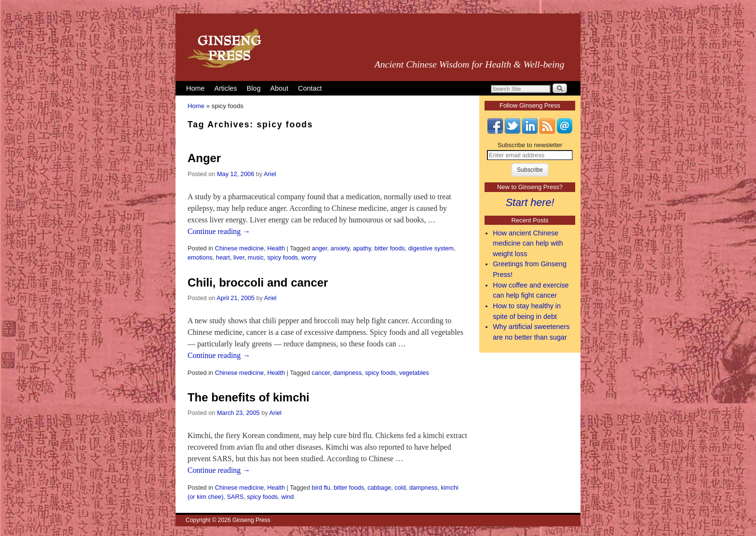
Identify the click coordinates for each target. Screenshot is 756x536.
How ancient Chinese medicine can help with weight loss (528, 243)
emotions (200, 257)
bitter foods (390, 248)
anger (320, 248)
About (279, 88)
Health (276, 248)
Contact (310, 88)
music (256, 257)
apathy (362, 248)
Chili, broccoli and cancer (258, 282)
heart (223, 257)
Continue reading (219, 231)
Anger (204, 158)
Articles (225, 88)
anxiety (340, 248)
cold (400, 488)
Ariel (270, 174)
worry (309, 257)
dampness (347, 373)
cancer (321, 373)
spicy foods (283, 257)
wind (287, 497)
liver (239, 257)
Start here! (530, 202)
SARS (235, 497)
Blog (254, 88)
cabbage (379, 488)
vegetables (414, 373)
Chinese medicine (239, 248)
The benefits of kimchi (249, 397)
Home (195, 88)
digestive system (431, 248)
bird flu (321, 488)
